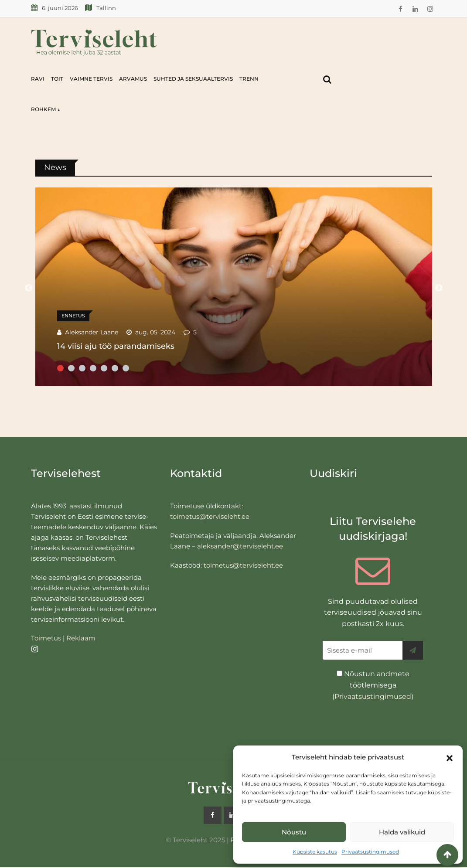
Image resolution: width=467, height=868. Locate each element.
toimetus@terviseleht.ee (210, 516)
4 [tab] (93, 368)
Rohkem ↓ (46, 109)
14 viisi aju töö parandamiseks (116, 346)
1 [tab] (60, 368)
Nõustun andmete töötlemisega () (373, 685)
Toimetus (46, 638)
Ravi (38, 79)
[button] (450, 757)
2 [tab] (71, 368)
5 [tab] (104, 368)
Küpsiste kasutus (315, 852)
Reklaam (81, 638)
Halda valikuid (402, 832)
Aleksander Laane (92, 332)
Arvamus (133, 79)
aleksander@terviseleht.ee (240, 546)
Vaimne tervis (91, 79)
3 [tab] (82, 368)
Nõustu (294, 832)
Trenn (249, 79)
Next (439, 288)
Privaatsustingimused (370, 852)
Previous (29, 288)
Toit (57, 79)
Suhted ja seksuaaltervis (193, 79)
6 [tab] (115, 368)
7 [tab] (126, 368)
